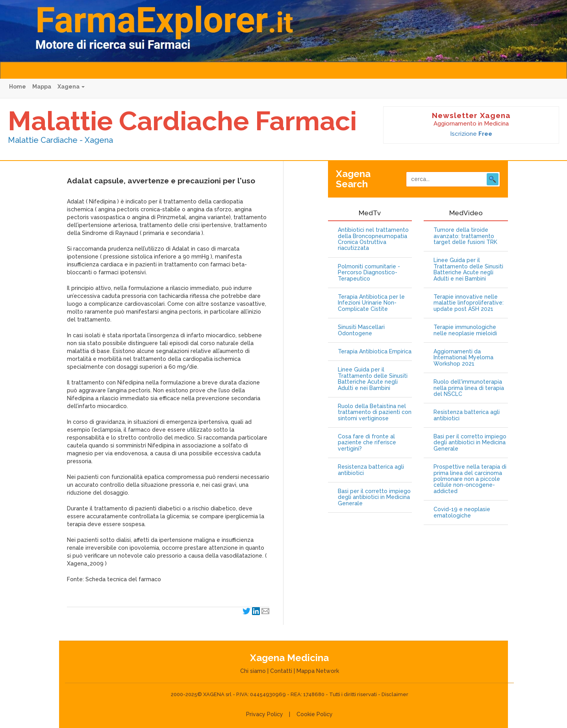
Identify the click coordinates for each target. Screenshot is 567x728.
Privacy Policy (265, 714)
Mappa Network (318, 671)
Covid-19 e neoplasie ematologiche (462, 512)
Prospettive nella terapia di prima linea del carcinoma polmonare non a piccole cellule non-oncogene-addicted (470, 479)
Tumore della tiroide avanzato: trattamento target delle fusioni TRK (465, 236)
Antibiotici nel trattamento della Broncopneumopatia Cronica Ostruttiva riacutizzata (373, 239)
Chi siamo (253, 671)
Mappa (42, 87)
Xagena (71, 87)
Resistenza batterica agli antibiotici (371, 470)
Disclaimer (395, 694)
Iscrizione (471, 134)
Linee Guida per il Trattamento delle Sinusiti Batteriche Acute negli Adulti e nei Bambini (373, 379)
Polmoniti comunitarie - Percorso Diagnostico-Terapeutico (369, 273)
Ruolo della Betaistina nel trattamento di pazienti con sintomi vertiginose (375, 412)
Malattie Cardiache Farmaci (182, 121)
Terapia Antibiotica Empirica (375, 352)
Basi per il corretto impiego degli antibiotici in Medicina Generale (374, 497)
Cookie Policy (315, 714)
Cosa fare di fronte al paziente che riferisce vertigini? (367, 443)
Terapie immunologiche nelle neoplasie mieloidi (465, 330)
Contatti (281, 671)
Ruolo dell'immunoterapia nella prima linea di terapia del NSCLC (469, 388)
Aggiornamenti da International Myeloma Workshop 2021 (463, 358)
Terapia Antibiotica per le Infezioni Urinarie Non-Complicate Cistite (371, 303)
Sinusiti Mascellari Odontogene (361, 330)
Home (18, 87)
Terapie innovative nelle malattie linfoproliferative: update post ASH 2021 (469, 303)
